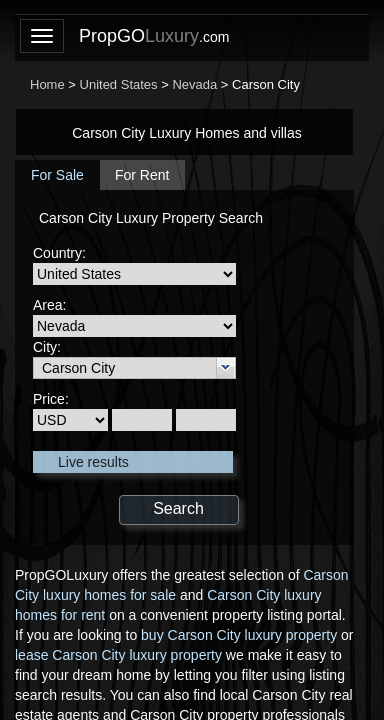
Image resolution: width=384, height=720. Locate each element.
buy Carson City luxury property (239, 635)
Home (47, 84)
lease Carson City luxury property (118, 655)
